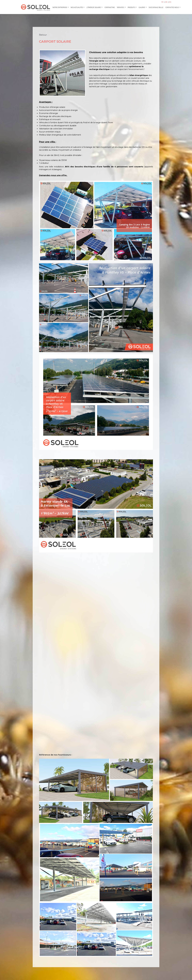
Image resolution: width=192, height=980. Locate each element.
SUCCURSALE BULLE (156, 7)
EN (167, 2)
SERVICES (121, 7)
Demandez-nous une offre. (53, 175)
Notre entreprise (60, 7)
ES (170, 2)
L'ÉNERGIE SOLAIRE (94, 7)
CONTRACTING (110, 7)
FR (163, 2)
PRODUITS (132, 7)
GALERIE (142, 7)
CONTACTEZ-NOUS (172, 7)
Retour (43, 35)
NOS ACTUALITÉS (77, 7)
